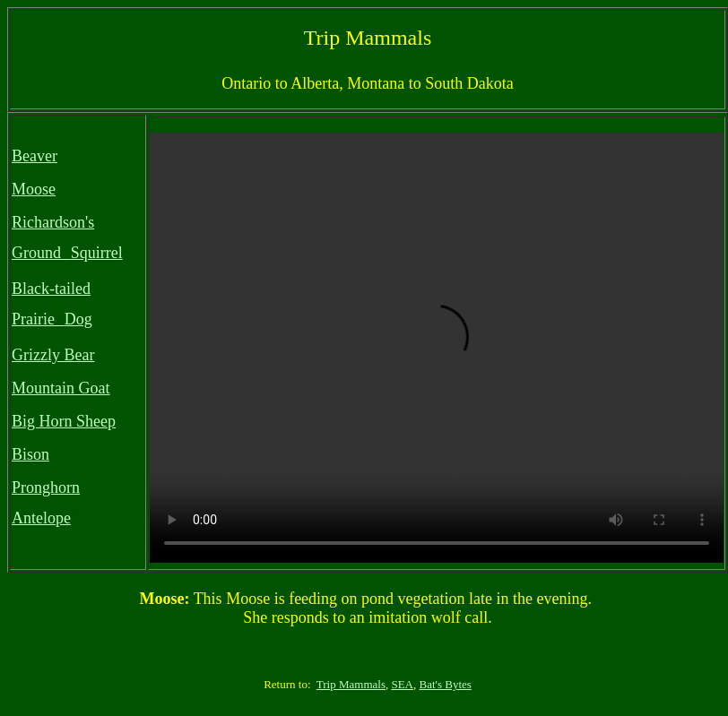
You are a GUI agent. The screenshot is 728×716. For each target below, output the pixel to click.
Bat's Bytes (446, 684)
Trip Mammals (351, 684)
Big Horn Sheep (64, 421)
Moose (34, 189)
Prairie (33, 319)
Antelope (41, 518)
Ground (36, 253)
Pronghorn (46, 487)
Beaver (35, 156)
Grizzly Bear (53, 355)
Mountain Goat (61, 388)
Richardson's (53, 222)
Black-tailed (51, 289)
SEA (402, 684)
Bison (30, 454)
